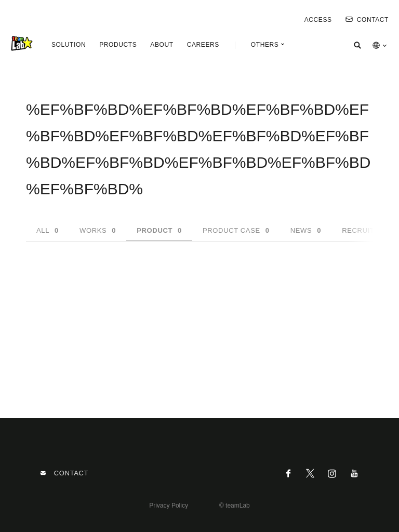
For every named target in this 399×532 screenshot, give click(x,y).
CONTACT (367, 20)
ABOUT (162, 45)
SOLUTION (69, 45)
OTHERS (265, 45)
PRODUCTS (118, 45)
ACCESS (318, 20)
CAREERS (203, 45)
